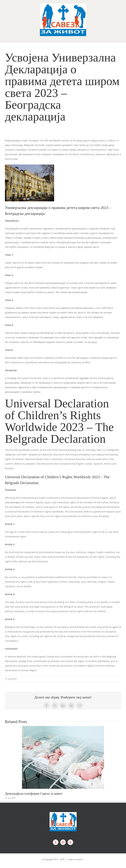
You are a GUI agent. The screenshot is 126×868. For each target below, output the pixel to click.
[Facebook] (56, 842)
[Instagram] (63, 842)
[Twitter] (70, 842)
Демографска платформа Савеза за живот (34, 794)
